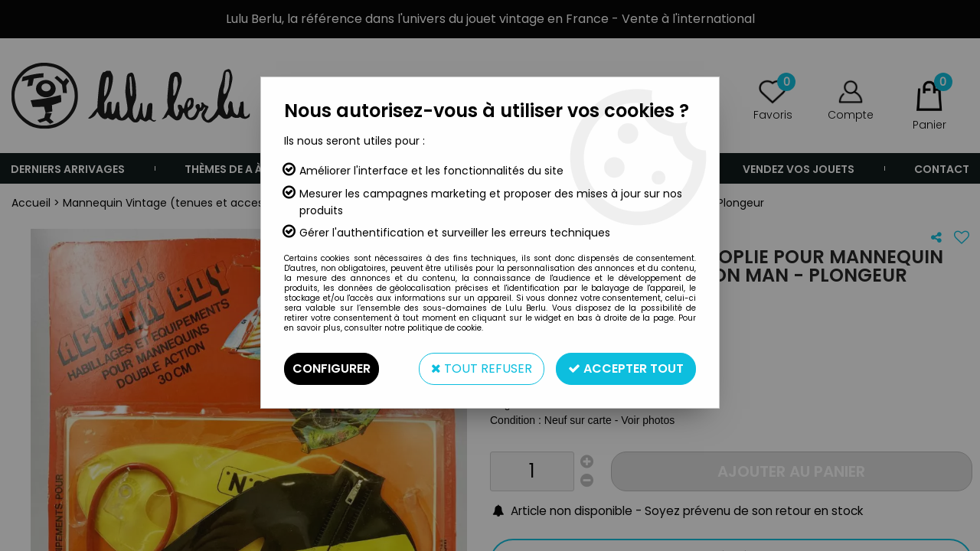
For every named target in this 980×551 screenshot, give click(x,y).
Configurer (332, 368)
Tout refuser (482, 368)
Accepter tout (626, 368)
